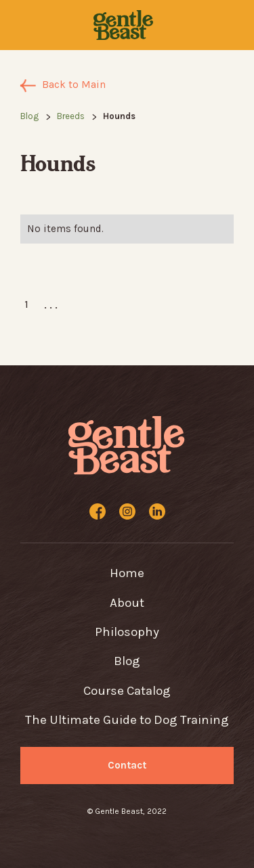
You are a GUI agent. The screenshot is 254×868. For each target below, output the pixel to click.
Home (127, 573)
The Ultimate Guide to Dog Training (127, 720)
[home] (123, 25)
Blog (29, 116)
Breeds (71, 116)
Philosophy (127, 632)
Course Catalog (127, 691)
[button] (26, 25)
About (127, 603)
